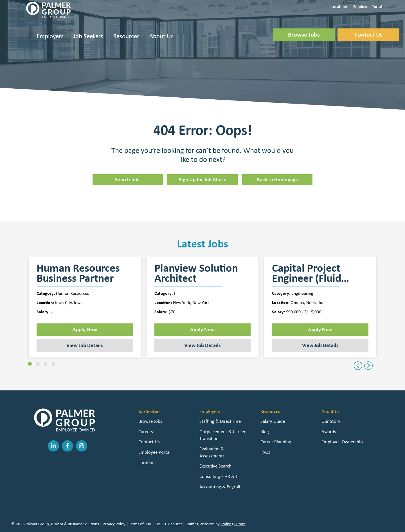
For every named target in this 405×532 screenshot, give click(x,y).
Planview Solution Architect (196, 273)
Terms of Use (140, 524)
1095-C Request (168, 524)
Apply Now (85, 329)
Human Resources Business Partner (78, 273)
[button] (339, 6)
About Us (161, 36)
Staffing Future (233, 524)
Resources (126, 36)
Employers (50, 36)
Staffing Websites (200, 524)
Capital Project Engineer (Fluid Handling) (307, 273)
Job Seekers (88, 36)
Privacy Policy (114, 524)
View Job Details (85, 345)
